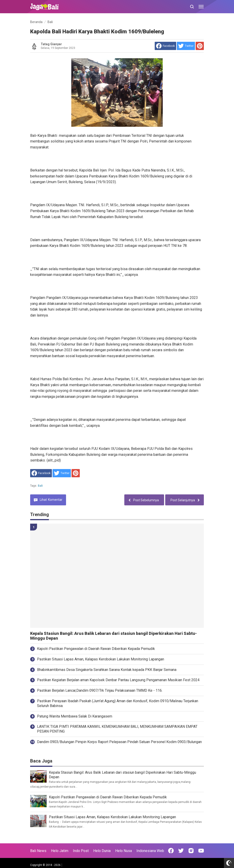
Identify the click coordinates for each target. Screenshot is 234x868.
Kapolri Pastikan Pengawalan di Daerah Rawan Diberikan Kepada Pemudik (96, 649)
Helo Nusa (124, 851)
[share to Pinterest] (200, 46)
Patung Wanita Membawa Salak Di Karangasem (75, 716)
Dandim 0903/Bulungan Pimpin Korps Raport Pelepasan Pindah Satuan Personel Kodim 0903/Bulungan (119, 742)
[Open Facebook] (171, 851)
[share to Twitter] (186, 46)
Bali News (38, 851)
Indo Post (81, 851)
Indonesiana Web (150, 851)
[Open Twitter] (181, 851)
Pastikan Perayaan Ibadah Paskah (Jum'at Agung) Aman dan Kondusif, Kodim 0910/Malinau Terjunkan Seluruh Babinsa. (118, 703)
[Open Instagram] (191, 851)
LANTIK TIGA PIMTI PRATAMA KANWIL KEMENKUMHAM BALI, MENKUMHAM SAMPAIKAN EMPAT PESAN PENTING (117, 729)
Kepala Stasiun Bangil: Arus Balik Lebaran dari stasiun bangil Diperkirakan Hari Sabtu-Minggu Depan (113, 636)
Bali (40, 486)
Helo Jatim (60, 851)
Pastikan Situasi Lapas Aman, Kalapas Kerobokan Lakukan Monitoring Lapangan (101, 659)
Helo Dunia (102, 851)
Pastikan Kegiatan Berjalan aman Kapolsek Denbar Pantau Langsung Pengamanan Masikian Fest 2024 (118, 680)
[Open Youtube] (201, 851)
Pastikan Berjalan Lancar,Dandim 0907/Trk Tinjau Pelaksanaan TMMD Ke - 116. (100, 690)
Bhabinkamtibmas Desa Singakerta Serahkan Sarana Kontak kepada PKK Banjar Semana (107, 670)
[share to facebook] (165, 46)
